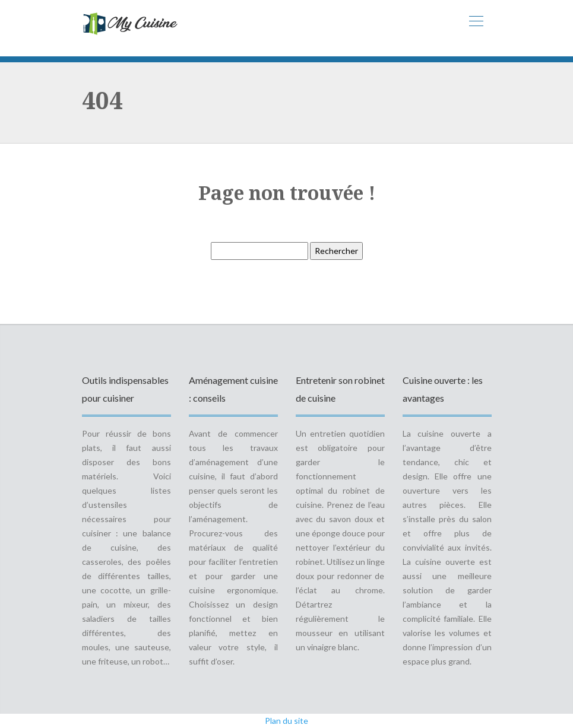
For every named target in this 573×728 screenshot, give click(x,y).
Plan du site (286, 721)
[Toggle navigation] (476, 23)
